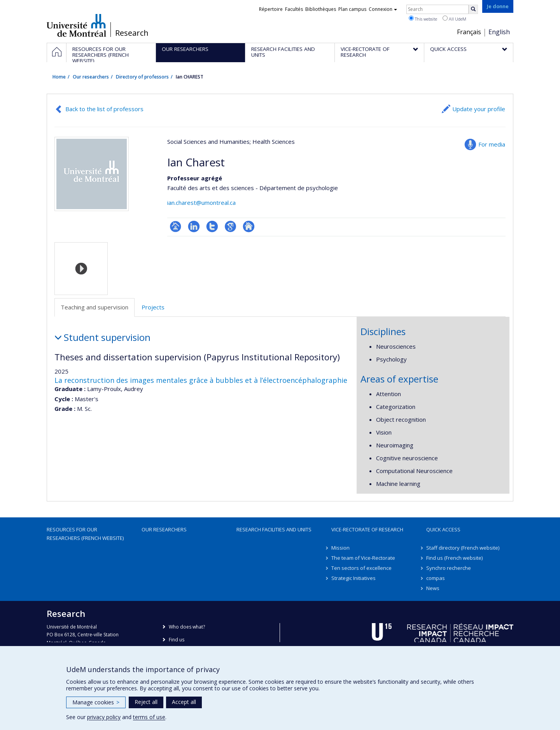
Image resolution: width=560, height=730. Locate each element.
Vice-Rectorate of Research (367, 529)
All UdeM (454, 19)
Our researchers (91, 77)
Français (469, 32)
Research (132, 33)
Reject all (146, 702)
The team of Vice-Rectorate (363, 558)
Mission (340, 548)
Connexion (383, 9)
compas (436, 578)
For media (492, 144)
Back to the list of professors (104, 109)
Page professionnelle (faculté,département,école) (176, 226)
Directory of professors (142, 77)
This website (423, 19)
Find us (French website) (454, 558)
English (499, 32)
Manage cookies (96, 702)
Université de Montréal (76, 25)
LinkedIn (194, 226)
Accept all (184, 702)
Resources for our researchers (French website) (85, 534)
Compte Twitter (212, 226)
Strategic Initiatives (353, 578)
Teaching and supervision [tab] (94, 307)
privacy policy (104, 717)
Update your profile (479, 109)
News (433, 588)
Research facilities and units (274, 529)
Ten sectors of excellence (361, 568)
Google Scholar (230, 226)
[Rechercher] (473, 9)
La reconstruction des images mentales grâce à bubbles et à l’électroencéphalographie (201, 380)
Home (59, 77)
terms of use (149, 717)
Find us (177, 640)
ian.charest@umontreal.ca (201, 203)
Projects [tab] (153, 307)
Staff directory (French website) (463, 548)
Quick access (443, 529)
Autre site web (249, 226)
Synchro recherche (449, 568)
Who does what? (187, 627)
